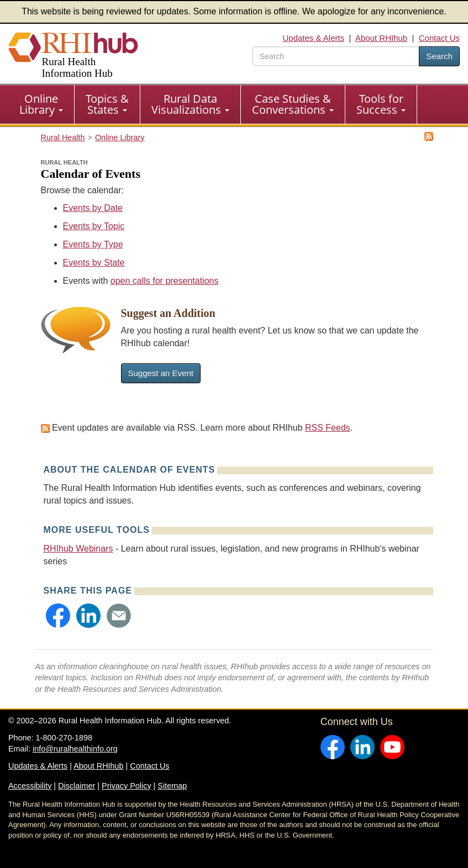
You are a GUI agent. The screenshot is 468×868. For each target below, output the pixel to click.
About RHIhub (381, 38)
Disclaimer (77, 786)
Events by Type (93, 244)
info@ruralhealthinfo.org (75, 749)
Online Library (41, 104)
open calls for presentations (165, 281)
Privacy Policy (127, 786)
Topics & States (107, 104)
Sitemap (172, 786)
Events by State (94, 263)
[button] (58, 616)
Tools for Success (381, 104)
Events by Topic (94, 226)
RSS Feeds (328, 428)
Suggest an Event (161, 373)
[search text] (336, 56)
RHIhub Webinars (78, 549)
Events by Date (93, 208)
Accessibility (30, 786)
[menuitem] (41, 104)
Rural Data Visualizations (190, 104)
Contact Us (439, 38)
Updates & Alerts (313, 38)
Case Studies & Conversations (293, 104)
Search (439, 56)
